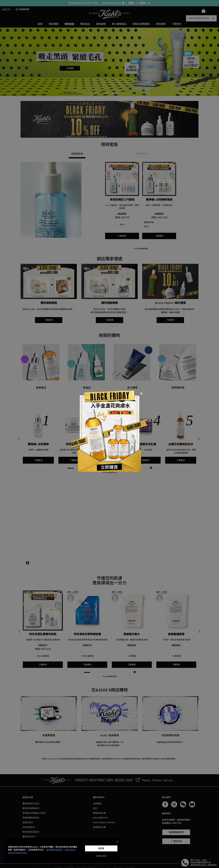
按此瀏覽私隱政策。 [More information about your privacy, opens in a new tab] (55, 850)
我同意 (101, 848)
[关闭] (117, 842)
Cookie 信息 (101, 856)
